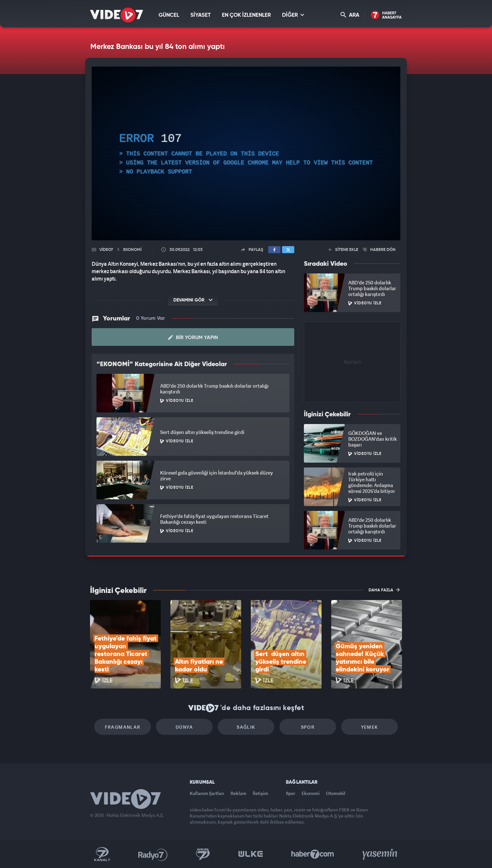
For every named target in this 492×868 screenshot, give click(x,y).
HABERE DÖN (379, 250)
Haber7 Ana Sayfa (386, 15)
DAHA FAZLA (384, 590)
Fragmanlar (123, 727)
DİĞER (293, 15)
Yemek (370, 727)
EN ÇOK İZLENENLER (246, 15)
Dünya (184, 727)
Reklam (238, 793)
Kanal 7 (102, 854)
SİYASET (200, 15)
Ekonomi (311, 793)
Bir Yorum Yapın (193, 337)
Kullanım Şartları (207, 793)
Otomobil (336, 793)
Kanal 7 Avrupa (203, 854)
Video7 (106, 250)
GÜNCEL (169, 15)
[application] (246, 153)
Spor (308, 727)
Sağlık (246, 727)
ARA (350, 15)
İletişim (260, 793)
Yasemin (380, 854)
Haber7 (313, 854)
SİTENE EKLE (343, 250)
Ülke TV (251, 854)
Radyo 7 (153, 854)
